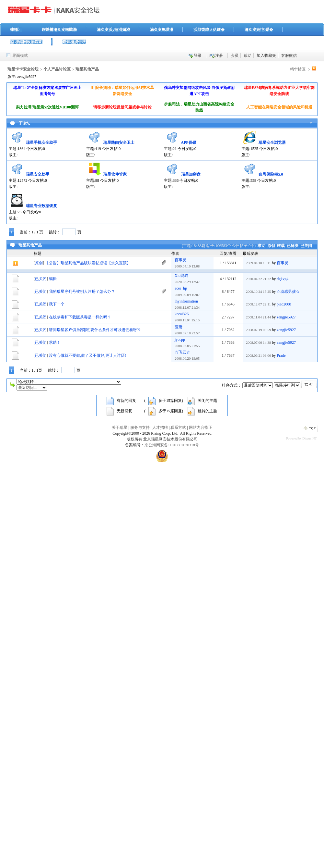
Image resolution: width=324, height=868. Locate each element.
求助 (261, 246)
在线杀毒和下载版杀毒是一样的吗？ (80, 317)
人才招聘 (160, 428)
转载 (281, 246)
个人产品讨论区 (57, 69)
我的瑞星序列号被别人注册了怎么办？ (82, 291)
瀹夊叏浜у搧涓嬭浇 (113, 30)
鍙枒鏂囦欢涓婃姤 (26, 42)
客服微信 (289, 56)
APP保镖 (188, 143)
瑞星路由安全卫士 (119, 143)
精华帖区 (298, 69)
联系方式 (178, 428)
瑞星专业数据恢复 (41, 206)
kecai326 (182, 314)
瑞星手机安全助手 (41, 143)
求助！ (55, 342)
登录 (198, 56)
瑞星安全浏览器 (272, 143)
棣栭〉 (16, 30)
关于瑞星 (120, 428)
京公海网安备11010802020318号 (172, 445)
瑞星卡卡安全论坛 (23, 69)
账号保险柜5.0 (271, 174)
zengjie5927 (286, 317)
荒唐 (179, 327)
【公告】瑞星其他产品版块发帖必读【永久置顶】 (88, 263)
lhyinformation (186, 301)
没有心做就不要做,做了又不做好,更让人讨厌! (87, 355)
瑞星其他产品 (87, 69)
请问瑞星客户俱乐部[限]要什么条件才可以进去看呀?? (95, 330)
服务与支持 (140, 428)
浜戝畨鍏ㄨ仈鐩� (209, 30)
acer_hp (181, 288)
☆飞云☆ (182, 352)
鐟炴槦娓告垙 (74, 42)
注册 (219, 56)
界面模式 (20, 56)
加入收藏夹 (266, 56)
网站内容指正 (201, 428)
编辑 (53, 279)
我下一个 (57, 304)
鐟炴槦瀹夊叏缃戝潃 (59, 30)
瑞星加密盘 (191, 174)
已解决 (293, 246)
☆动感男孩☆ (288, 291)
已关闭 (306, 246)
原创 (271, 246)
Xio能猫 (181, 276)
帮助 (248, 56)
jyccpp (180, 340)
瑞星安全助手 (38, 174)
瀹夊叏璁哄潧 (162, 30)
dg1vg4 (283, 279)
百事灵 (180, 260)
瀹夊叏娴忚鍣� (259, 30)
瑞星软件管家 (115, 174)
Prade (281, 355)
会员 (235, 56)
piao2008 (284, 304)
